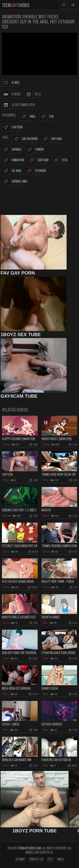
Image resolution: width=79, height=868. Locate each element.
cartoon (38, 160)
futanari (36, 171)
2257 (50, 859)
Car (47, 117)
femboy (35, 149)
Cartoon (12, 127)
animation (13, 160)
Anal (28, 117)
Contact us (36, 859)
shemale (12, 149)
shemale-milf (15, 181)
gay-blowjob (25, 139)
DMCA (61, 859)
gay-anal (52, 139)
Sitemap (20, 859)
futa (60, 160)
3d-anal (12, 171)
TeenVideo (16, 5)
